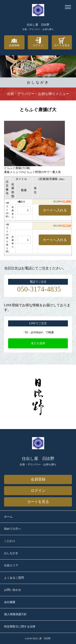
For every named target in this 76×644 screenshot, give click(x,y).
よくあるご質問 (14, 578)
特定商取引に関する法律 (20, 627)
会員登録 (14, 42)
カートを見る (62, 42)
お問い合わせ (13, 590)
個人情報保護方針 (15, 614)
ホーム (8, 517)
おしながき (11, 553)
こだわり (10, 541)
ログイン (38, 42)
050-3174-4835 (39, 289)
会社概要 (10, 602)
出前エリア (11, 565)
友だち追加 (38, 343)
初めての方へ (13, 529)
